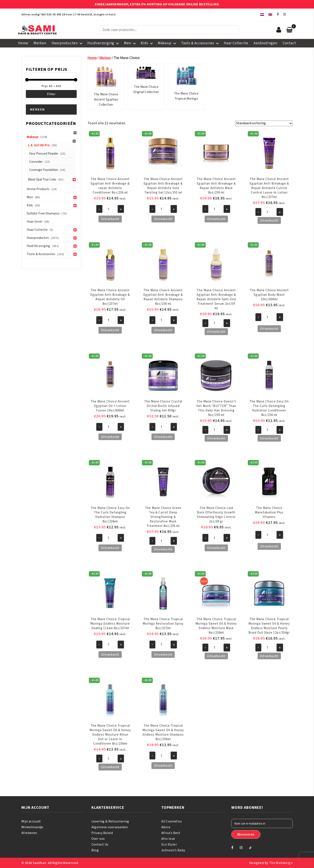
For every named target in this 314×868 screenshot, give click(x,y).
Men (127, 43)
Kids (145, 43)
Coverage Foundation (44, 170)
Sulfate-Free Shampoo (43, 213)
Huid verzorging (38, 246)
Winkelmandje (32, 827)
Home (23, 43)
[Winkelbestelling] (264, 123)
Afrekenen (29, 833)
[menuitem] (262, 14)
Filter (51, 94)
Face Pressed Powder (44, 154)
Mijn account (31, 821)
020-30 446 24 (56, 15)
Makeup (165, 43)
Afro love (168, 839)
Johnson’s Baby (173, 850)
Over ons (98, 839)
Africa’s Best (171, 833)
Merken (40, 43)
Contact (289, 43)
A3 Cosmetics (172, 821)
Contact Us (100, 844)
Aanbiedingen (265, 43)
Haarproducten (65, 43)
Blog (95, 850)
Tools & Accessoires (198, 43)
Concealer (36, 162)
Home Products (38, 189)
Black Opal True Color (42, 180)
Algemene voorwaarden (110, 827)
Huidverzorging (101, 43)
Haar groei (34, 222)
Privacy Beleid (102, 833)
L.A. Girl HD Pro (39, 145)
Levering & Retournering (110, 821)
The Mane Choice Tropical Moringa (186, 83)
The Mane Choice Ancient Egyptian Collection (106, 86)
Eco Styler (169, 844)
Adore (166, 827)
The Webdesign (281, 863)
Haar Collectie (236, 43)
